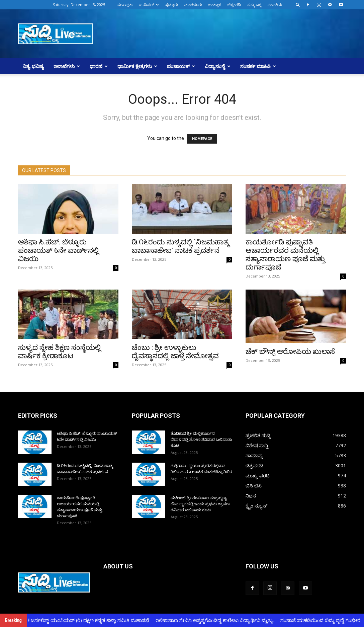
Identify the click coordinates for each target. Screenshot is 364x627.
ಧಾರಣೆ (99, 66)
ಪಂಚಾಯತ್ (181, 66)
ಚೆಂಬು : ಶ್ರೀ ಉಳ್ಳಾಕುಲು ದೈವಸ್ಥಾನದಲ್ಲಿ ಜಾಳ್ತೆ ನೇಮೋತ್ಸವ (175, 352)
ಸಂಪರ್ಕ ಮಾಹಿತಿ (258, 66)
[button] (298, 5)
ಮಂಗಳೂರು (193, 5)
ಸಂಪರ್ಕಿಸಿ (275, 5)
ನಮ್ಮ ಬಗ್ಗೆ (254, 5)
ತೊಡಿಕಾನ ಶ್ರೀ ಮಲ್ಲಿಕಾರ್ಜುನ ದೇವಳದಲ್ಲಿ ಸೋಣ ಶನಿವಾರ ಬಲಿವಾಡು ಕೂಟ (201, 440)
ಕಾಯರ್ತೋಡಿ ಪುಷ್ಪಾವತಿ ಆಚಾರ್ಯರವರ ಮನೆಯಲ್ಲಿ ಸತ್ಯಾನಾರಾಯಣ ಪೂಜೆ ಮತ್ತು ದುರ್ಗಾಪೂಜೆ (285, 255)
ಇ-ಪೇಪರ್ (149, 5)
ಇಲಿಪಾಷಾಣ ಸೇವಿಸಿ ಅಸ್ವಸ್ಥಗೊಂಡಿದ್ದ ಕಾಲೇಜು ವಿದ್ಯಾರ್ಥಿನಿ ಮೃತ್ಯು (218, 620)
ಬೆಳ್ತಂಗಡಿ (234, 5)
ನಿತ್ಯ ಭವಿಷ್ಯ (33, 66)
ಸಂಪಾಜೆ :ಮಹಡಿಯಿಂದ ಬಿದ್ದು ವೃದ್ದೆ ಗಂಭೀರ (324, 620)
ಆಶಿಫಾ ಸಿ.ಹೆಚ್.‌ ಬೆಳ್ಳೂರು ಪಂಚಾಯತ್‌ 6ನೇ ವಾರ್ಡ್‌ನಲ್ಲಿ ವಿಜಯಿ (59, 250)
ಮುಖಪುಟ (125, 5)
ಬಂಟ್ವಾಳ (215, 5)
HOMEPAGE (202, 139)
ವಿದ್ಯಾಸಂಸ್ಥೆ (218, 66)
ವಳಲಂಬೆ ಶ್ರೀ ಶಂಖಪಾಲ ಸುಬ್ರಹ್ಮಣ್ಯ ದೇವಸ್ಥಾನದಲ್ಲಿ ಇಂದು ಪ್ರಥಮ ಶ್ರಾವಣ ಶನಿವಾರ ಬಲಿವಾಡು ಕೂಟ (200, 504)
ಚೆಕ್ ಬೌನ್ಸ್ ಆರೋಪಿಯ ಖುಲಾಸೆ (290, 351)
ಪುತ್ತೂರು (171, 5)
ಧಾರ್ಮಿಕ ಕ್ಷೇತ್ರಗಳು (137, 66)
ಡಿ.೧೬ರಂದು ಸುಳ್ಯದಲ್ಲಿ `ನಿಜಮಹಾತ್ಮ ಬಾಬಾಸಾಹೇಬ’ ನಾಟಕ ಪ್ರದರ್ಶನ (181, 246)
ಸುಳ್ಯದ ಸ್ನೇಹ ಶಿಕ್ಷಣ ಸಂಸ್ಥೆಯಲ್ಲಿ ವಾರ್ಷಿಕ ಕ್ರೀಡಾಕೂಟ (60, 352)
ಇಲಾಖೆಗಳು (67, 66)
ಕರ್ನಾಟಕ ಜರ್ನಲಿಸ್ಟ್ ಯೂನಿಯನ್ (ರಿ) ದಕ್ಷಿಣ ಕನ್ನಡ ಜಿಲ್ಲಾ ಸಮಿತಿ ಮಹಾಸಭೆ (84, 620)
